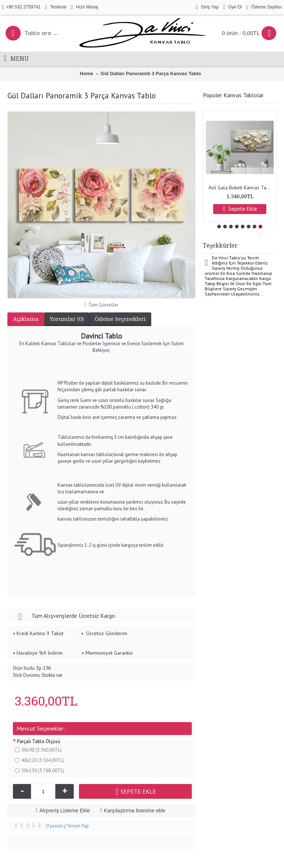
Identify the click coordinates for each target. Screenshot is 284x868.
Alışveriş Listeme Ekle (65, 811)
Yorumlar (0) (67, 319)
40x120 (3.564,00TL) (39, 760)
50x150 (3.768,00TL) (39, 771)
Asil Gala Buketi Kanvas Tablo (241, 188)
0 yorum (55, 826)
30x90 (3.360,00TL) (38, 750)
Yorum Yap (78, 826)
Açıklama (26, 319)
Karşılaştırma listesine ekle (135, 811)
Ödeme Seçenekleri (120, 319)
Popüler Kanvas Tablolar (233, 95)
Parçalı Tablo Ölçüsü (39, 741)
